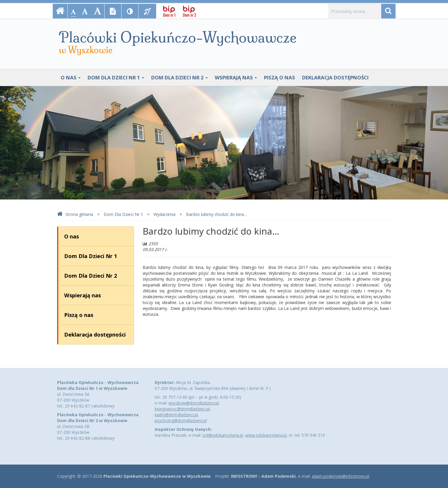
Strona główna (75, 214)
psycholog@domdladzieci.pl (181, 420)
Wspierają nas (236, 77)
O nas (71, 77)
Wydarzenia (165, 214)
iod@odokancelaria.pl (223, 435)
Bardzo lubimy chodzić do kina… (217, 214)
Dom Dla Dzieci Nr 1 (116, 77)
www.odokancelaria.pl (266, 435)
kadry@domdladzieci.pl (176, 415)
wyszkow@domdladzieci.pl (194, 403)
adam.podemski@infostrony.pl (340, 476)
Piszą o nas (280, 77)
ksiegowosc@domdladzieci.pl (182, 409)
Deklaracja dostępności (335, 77)
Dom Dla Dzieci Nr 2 (179, 77)
